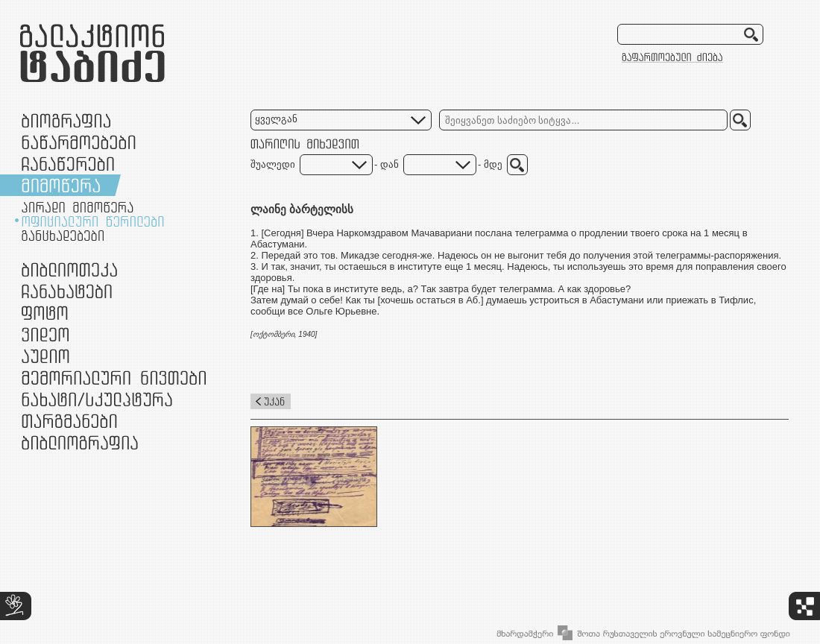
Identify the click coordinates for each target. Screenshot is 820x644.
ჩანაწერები (68, 164)
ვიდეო (45, 334)
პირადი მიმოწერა (78, 207)
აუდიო (45, 356)
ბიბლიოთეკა (69, 269)
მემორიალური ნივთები (114, 378)
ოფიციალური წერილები (93, 221)
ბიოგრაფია (66, 120)
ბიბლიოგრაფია (80, 442)
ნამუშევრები (97, 399)
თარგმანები (69, 421)
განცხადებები (63, 236)
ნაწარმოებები (79, 142)
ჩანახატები (67, 291)
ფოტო (45, 313)
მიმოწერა (61, 185)
